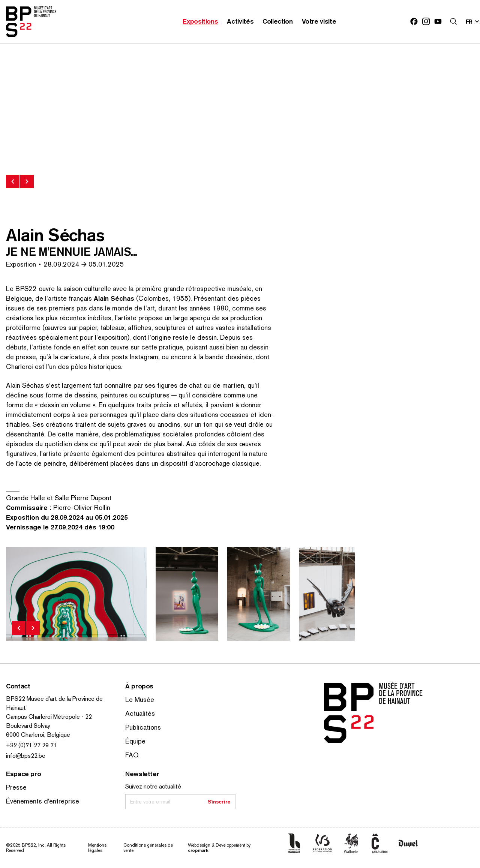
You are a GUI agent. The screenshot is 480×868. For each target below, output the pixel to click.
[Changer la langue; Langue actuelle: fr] (473, 21)
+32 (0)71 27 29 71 (31, 745)
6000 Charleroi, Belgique (38, 735)
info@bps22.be (26, 756)
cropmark (198, 850)
